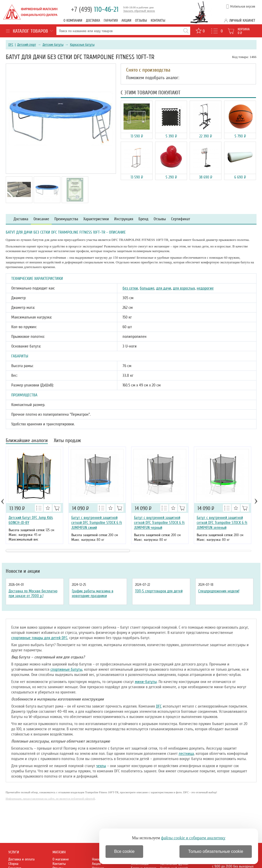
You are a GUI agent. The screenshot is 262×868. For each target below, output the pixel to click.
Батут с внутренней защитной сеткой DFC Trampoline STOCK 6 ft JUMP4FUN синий (97, 523)
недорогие (205, 288)
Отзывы (141, 21)
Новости (97, 859)
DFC (11, 45)
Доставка (93, 21)
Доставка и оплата (21, 859)
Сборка (13, 864)
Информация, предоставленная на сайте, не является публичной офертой (50, 798)
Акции (126, 21)
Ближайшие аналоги (27, 441)
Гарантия (111, 21)
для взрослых (184, 288)
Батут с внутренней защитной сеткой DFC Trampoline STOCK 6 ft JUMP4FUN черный (159, 523)
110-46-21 (95, 10)
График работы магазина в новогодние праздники (93, 593)
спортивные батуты (66, 669)
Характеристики (96, 219)
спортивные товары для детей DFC (39, 638)
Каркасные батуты (82, 45)
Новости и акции (23, 571)
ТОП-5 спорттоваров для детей (159, 591)
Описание (41, 219)
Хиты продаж (67, 441)
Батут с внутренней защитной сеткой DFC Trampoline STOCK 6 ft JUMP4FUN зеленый (222, 523)
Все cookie (124, 851)
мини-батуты (146, 682)
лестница (186, 754)
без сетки (130, 288)
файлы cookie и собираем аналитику (193, 838)
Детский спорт (27, 45)
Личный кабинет (242, 21)
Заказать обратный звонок (139, 11)
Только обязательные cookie (216, 851)
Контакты (158, 21)
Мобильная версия (243, 7)
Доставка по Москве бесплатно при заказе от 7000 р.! (33, 593)
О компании (73, 21)
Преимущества (66, 219)
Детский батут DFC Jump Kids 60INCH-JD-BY (31, 520)
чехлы (101, 766)
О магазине (61, 859)
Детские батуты (53, 45)
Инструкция (124, 219)
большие (147, 288)
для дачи (164, 288)
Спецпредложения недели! (219, 591)
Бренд (143, 219)
